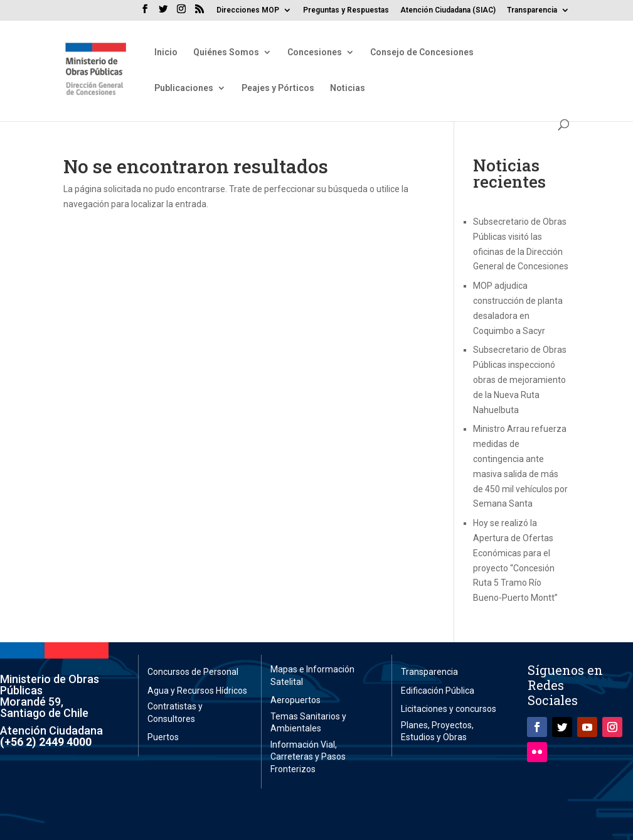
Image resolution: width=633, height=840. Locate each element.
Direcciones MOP (248, 10)
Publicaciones (184, 88)
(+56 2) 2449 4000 (46, 742)
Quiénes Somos (226, 52)
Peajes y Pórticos (278, 88)
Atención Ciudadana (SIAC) (448, 10)
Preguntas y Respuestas (346, 10)
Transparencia (532, 10)
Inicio (166, 52)
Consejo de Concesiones (422, 52)
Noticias (348, 88)
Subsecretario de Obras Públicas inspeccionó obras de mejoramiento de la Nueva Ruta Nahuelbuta (520, 380)
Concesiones (315, 52)
